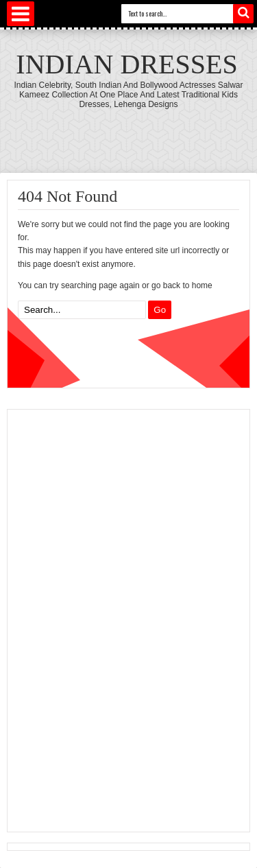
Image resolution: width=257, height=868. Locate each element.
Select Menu (21, 14)
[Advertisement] (114, 619)
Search (243, 14)
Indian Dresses (126, 64)
